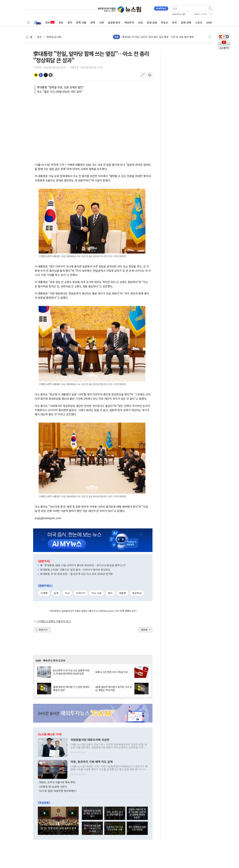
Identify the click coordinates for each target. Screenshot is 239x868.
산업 (140, 22)
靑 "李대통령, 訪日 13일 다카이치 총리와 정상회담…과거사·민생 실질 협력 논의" (83, 565)
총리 (110, 593)
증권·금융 (152, 22)
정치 (70, 22)
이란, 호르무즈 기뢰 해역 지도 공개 (92, 762)
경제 (93, 22)
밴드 (51, 75)
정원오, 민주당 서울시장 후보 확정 (57, 782)
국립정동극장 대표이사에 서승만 (90, 740)
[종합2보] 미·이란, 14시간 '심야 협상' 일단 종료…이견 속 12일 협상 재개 (158, 37)
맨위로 (144, 630)
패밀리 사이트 (201, 14)
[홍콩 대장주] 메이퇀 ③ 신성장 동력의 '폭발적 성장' (71, 688)
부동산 (164, 22)
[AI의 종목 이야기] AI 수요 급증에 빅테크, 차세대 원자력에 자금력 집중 (71, 672)
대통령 (122, 593)
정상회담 (137, 593)
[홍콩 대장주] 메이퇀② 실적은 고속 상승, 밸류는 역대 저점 (114, 688)
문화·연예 (186, 22)
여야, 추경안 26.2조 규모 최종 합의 (115, 813)
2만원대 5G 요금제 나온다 (53, 787)
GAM (209, 22)
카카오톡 (36, 75)
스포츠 (199, 22)
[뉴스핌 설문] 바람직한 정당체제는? (58, 791)
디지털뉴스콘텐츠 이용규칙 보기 (54, 621)
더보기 (210, 37)
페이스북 (41, 75)
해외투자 (129, 22)
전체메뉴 (28, 22)
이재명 (44, 593)
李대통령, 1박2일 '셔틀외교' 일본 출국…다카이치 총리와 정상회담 (75, 570)
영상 (50, 22)
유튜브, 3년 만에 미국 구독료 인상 (111, 672)
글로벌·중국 (114, 22)
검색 (211, 8)
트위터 (46, 75)
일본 (56, 593)
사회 (101, 22)
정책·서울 (81, 22)
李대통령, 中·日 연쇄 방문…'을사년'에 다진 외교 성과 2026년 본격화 (76, 574)
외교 (67, 593)
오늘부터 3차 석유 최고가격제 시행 (115, 828)
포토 (61, 22)
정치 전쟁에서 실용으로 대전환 (137, 828)
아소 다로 (97, 593)
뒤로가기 (43, 630)
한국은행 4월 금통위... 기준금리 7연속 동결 (92, 828)
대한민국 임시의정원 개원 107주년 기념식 (92, 813)
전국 (174, 22)
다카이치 (81, 593)
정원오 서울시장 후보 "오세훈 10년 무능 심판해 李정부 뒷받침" (137, 813)
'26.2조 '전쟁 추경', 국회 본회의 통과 (58, 828)
